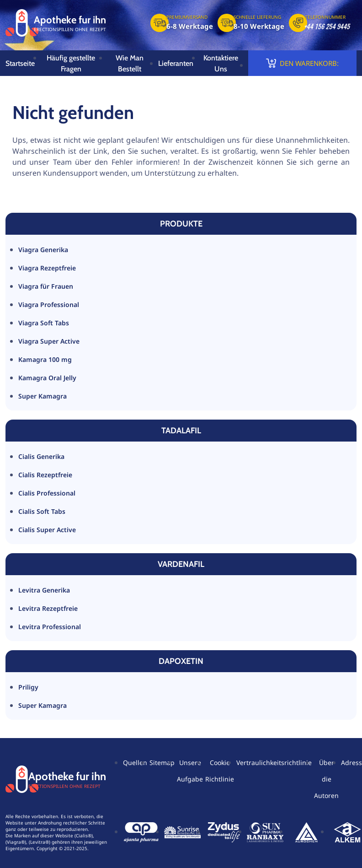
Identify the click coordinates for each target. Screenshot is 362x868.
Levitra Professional (50, 627)
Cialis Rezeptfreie (45, 475)
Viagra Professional (49, 305)
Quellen (135, 763)
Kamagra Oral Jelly (47, 378)
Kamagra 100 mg (45, 359)
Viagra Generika (43, 250)
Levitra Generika (44, 590)
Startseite (20, 63)
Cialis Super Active (47, 530)
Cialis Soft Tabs (42, 511)
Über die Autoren (326, 779)
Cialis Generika (41, 456)
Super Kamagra (43, 396)
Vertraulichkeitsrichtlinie (274, 763)
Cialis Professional (47, 493)
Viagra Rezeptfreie (47, 268)
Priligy (28, 687)
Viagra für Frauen (46, 286)
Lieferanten (176, 63)
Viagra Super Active (49, 341)
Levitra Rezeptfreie (48, 608)
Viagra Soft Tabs (44, 323)
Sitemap (162, 763)
